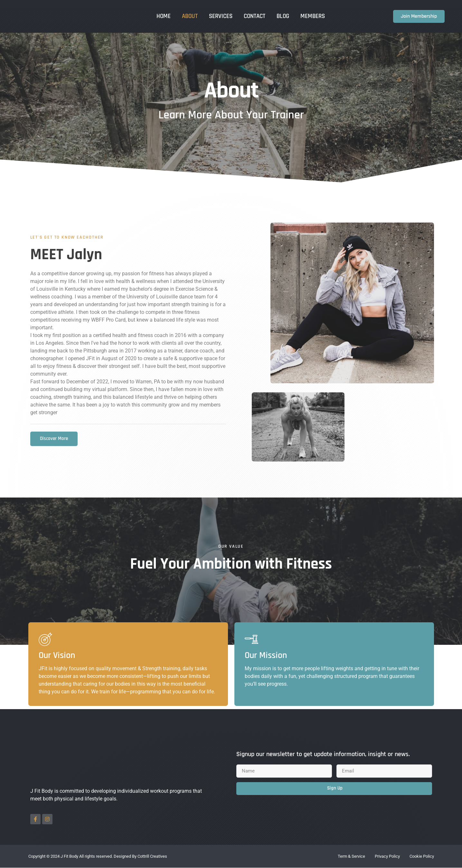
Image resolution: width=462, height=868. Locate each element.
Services (221, 16)
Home (164, 16)
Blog (283, 16)
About (190, 16)
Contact (255, 16)
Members (313, 16)
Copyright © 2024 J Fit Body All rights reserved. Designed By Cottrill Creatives (98, 857)
